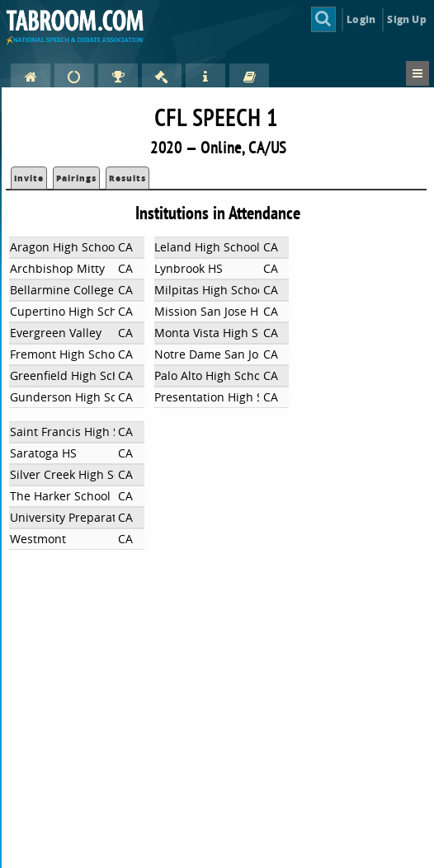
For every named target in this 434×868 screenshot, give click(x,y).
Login (361, 19)
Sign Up (406, 19)
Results (127, 178)
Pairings (76, 178)
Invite (29, 178)
